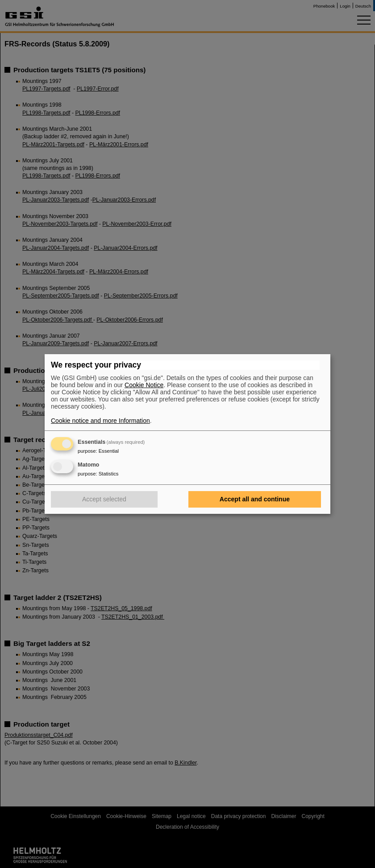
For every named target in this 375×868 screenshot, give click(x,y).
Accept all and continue (255, 499)
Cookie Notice (144, 385)
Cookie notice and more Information (100, 421)
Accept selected (104, 499)
